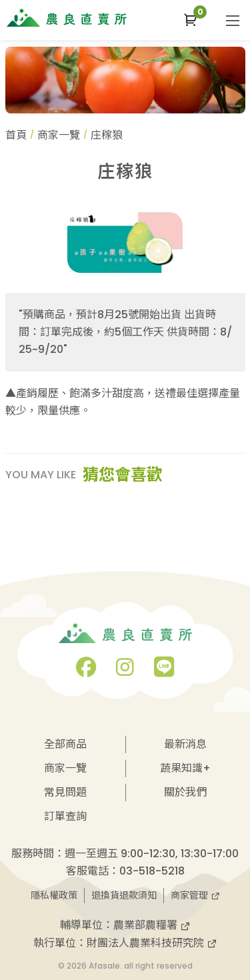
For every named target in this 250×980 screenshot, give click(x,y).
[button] (190, 20)
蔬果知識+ (185, 768)
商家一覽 (59, 135)
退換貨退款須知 (124, 895)
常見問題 (65, 792)
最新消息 (185, 744)
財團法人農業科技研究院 (152, 943)
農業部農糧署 (152, 925)
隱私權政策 (54, 895)
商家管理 (195, 895)
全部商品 (65, 744)
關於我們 (185, 792)
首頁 (16, 135)
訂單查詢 (65, 816)
